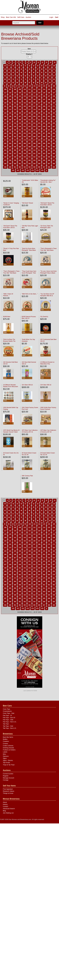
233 (34, 127)
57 (13, 76)
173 (10, 110)
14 (51, 62)
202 (44, 116)
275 (25, 140)
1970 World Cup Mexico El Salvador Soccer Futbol (11, 431)
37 (38, 69)
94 (5, 86)
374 (33, 170)
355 (39, 164)
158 (44, 103)
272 (10, 140)
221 (29, 123)
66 (50, 76)
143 (25, 100)
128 (5, 96)
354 (34, 164)
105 (54, 86)
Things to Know (8, 793)
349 (10, 164)
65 (46, 76)
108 (15, 89)
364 (29, 167)
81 (5, 83)
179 (39, 110)
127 (54, 93)
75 (34, 79)
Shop (3, 17)
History (5, 804)
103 (44, 86)
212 (39, 120)
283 (10, 143)
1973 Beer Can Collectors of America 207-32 (48, 431)
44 (13, 73)
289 (39, 143)
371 (18, 170)
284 (15, 143)
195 (10, 116)
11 (38, 62)
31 (13, 69)
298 (29, 147)
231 (25, 127)
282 (5, 143)
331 (29, 157)
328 (15, 157)
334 (44, 157)
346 (49, 160)
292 (54, 143)
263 (20, 137)
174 (15, 110)
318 (20, 154)
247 (49, 130)
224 (44, 123)
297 (25, 147)
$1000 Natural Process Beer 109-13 (29, 317)
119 (15, 93)
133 (29, 96)
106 (5, 89)
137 (49, 96)
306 (15, 150)
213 (44, 120)
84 (17, 83)
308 (25, 150)
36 (34, 69)
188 (29, 113)
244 (34, 130)
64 (42, 76)
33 (21, 69)
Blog (4, 811)
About (5, 802)
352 (25, 164)
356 (44, 164)
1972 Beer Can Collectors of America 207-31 (30, 431)
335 (49, 157)
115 (49, 89)
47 (25, 73)
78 (46, 79)
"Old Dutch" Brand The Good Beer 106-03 (10, 227)
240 (15, 130)
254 (29, 133)
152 (15, 103)
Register (6, 776)
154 (25, 103)
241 (20, 130)
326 (5, 157)
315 (5, 154)
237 (54, 127)
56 (9, 76)
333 (39, 157)
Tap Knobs (6, 763)
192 (49, 113)
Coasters (6, 741)
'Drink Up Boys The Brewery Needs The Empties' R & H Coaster (10, 341)
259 (54, 133)
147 (44, 100)
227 (5, 127)
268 (44, 137)
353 (29, 164)
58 (17, 76)
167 (34, 106)
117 (5, 93)
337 (5, 160)
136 (44, 96)
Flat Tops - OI (7, 715)
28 (54, 66)
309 (29, 150)
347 (54, 160)
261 (10, 137)
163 (15, 106)
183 (5, 113)
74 (29, 79)
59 (21, 76)
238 (5, 130)
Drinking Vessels (8, 748)
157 (39, 103)
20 (21, 66)
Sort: (29, 49)
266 (34, 137)
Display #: (29, 54)
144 (29, 100)
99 (25, 86)
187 (25, 113)
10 (34, 62)
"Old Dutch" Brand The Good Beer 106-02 (47, 204)
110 (25, 89)
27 (50, 66)
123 (34, 93)
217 (10, 123)
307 (20, 150)
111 (29, 89)
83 (13, 83)
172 (5, 110)
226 (54, 123)
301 (44, 147)
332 (34, 157)
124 (39, 93)
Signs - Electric (8, 760)
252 (20, 133)
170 (49, 106)
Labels (5, 752)
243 (29, 130)
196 (15, 116)
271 (5, 140)
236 (49, 127)
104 (49, 86)
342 (29, 160)
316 (10, 154)
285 (20, 143)
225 (49, 123)
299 (34, 147)
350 (15, 164)
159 (49, 103)
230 (20, 127)
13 (46, 62)
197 (20, 116)
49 (34, 73)
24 (38, 66)
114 (44, 89)
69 (9, 79)
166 (29, 106)
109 (20, 89)
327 (10, 157)
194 (5, 116)
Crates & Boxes (8, 746)
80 (54, 79)
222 (34, 123)
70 (13, 79)
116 (54, 89)
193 (54, 113)
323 (44, 154)
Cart (57, 17)
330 (25, 157)
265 (29, 137)
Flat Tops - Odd (8, 720)
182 (54, 110)
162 (10, 106)
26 (46, 66)
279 (44, 140)
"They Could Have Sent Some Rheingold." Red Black (29, 273)
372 (23, 170)
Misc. (5, 754)
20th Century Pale (27, 476)
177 (29, 110)
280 (49, 140)
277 (34, 140)
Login (51, 17)
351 (20, 164)
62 (34, 76)
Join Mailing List (8, 813)
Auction (28, 17)
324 (49, 154)
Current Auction (8, 774)
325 (54, 154)
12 (42, 62)
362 (20, 167)
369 (54, 167)
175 (20, 110)
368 (49, 167)
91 (46, 83)
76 (38, 79)
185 (15, 113)
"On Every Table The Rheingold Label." (47, 227)
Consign (6, 780)
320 (29, 154)
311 (39, 150)
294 (10, 147)
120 (20, 93)
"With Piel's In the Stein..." (30, 294)
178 (34, 110)
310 (34, 150)
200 (34, 116)
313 (49, 150)
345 (44, 160)
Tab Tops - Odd (8, 726)
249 (5, 133)
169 (44, 106)
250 (10, 133)
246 (44, 130)
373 (28, 170)
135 (39, 96)
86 (25, 83)
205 (5, 120)
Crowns (5, 744)
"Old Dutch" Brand (27, 203)
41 (54, 69)
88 (34, 83)
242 (25, 130)
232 (29, 127)
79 (50, 79)
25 (42, 66)
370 (13, 170)
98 (21, 86)
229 (15, 127)
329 (20, 157)
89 (38, 83)
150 (5, 103)
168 (39, 106)
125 (44, 93)
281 (54, 140)
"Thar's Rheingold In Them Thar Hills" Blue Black (48, 249)
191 (44, 113)
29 (5, 69)
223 (39, 123)
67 (54, 76)
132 (25, 96)
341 (25, 160)
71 (17, 79)
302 (49, 147)
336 (54, 157)
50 (38, 73)
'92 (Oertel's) (44, 317)
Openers (6, 756)
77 (42, 79)
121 (25, 93)
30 (9, 69)
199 (29, 116)
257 (44, 133)
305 (10, 150)
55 (5, 76)
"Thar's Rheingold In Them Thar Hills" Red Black (11, 272)
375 (37, 170)
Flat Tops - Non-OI (9, 718)
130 (15, 96)
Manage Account (8, 778)
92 (50, 83)
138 (54, 96)
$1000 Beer (7, 317)
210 (29, 120)
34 (25, 69)
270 (54, 137)
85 (21, 83)
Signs (5, 758)
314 (54, 150)
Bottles (5, 739)
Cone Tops (6, 709)
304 (5, 150)
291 (49, 143)
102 (39, 86)
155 (29, 103)
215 (54, 120)
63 (38, 76)
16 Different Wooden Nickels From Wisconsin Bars (11, 387)
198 (25, 116)
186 (20, 113)
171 (54, 106)
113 (39, 89)
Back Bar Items (8, 737)
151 (10, 103)
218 (15, 123)
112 (34, 89)
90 (42, 83)
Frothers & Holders (9, 750)
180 (44, 110)
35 (29, 69)
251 (15, 133)
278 (39, 140)
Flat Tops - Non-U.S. (10, 722)
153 (20, 103)
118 (10, 93)
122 (29, 93)
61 (29, 76)
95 (9, 86)
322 (39, 154)
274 (20, 140)
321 (34, 154)
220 (25, 123)
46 (21, 73)
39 (46, 69)
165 (25, 106)
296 (20, 147)
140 (10, 100)
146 (39, 100)
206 (10, 120)
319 (25, 154)
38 (42, 69)
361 (15, 167)
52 (46, 73)
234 (39, 127)
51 (42, 73)
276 (29, 140)
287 (29, 143)
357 (49, 164)
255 (34, 133)
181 (49, 110)
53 (50, 73)
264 (25, 137)
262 (15, 137)
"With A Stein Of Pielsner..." (8, 295)
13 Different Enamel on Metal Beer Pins (47, 363)
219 (20, 123)
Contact (5, 807)
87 (29, 83)
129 (10, 96)
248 (54, 130)
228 (10, 127)
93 (54, 83)
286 (25, 143)
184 (10, 113)
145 (34, 100)
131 (20, 96)
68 (5, 79)
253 (25, 133)
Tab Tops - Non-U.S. (10, 728)
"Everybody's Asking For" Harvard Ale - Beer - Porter (48, 182)
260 (5, 137)
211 (34, 120)
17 (9, 66)
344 (39, 160)
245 (39, 130)
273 (15, 140)
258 (49, 133)
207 (15, 120)
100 (30, 86)
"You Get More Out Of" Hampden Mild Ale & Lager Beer (47, 296)
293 (5, 147)
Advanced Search (9, 809)
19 (17, 66)
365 (34, 167)
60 (25, 76)
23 (34, 66)
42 (5, 73)
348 (5, 164)
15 (55, 62)
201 (39, 116)
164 (20, 106)
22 (29, 66)
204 (54, 116)
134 (34, 96)
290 (44, 143)
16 (5, 66)
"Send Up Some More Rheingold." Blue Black (29, 249)
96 (13, 86)
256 (39, 133)
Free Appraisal (8, 789)
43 (9, 73)
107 (10, 89)
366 (39, 167)
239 (10, 130)
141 (15, 100)
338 (10, 160)
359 (5, 167)
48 (29, 73)
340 (20, 160)
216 (5, 123)
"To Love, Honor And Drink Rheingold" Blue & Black (48, 272)
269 (49, 137)
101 (35, 86)
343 (34, 160)
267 (39, 137)
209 (25, 120)
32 (17, 69)
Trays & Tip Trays (9, 765)
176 (25, 110)
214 (49, 120)
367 (44, 167)
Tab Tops (6, 724)
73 (25, 79)
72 (21, 79)
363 (25, 167)
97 (17, 86)
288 (34, 143)
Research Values (9, 791)
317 (15, 154)
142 (20, 100)
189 (34, 113)
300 (39, 147)
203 (49, 116)
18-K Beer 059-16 (27, 385)
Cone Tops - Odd (9, 713)
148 (49, 100)
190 (39, 113)
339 (15, 160)
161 (5, 106)
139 (5, 100)
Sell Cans (21, 17)
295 (15, 147)
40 (50, 69)
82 (9, 83)
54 (54, 73)
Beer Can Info (11, 17)
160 (54, 103)
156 (34, 103)
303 (54, 147)
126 (49, 93)
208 (20, 120)
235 (44, 127)
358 (54, 164)
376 (42, 170)
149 (54, 100)
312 (44, 150)
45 (17, 73)
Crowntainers (7, 711)
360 (10, 167)
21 (25, 66)
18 (13, 66)
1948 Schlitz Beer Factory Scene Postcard (48, 408)
